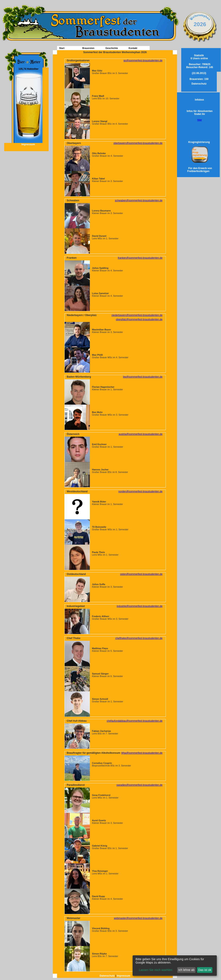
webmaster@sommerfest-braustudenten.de (138, 918)
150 (199, 79)
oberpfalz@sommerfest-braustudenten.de (139, 319)
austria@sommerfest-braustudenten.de (141, 434)
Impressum (26, 144)
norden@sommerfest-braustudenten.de (140, 491)
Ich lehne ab (186, 970)
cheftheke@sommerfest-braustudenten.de (139, 638)
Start (62, 48)
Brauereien (88, 48)
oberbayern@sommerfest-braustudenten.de (138, 143)
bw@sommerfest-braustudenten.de (143, 377)
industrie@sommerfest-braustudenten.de (140, 606)
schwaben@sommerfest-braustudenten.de (139, 201)
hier (200, 120)
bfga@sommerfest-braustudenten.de (142, 753)
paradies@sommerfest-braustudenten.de (140, 785)
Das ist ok (205, 970)
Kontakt (133, 48)
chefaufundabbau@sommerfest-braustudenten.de (135, 721)
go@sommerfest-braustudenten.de (143, 61)
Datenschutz (107, 976)
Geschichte (112, 48)
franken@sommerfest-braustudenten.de (140, 258)
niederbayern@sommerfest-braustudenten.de (137, 315)
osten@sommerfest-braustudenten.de (141, 574)
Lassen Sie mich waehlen (156, 970)
